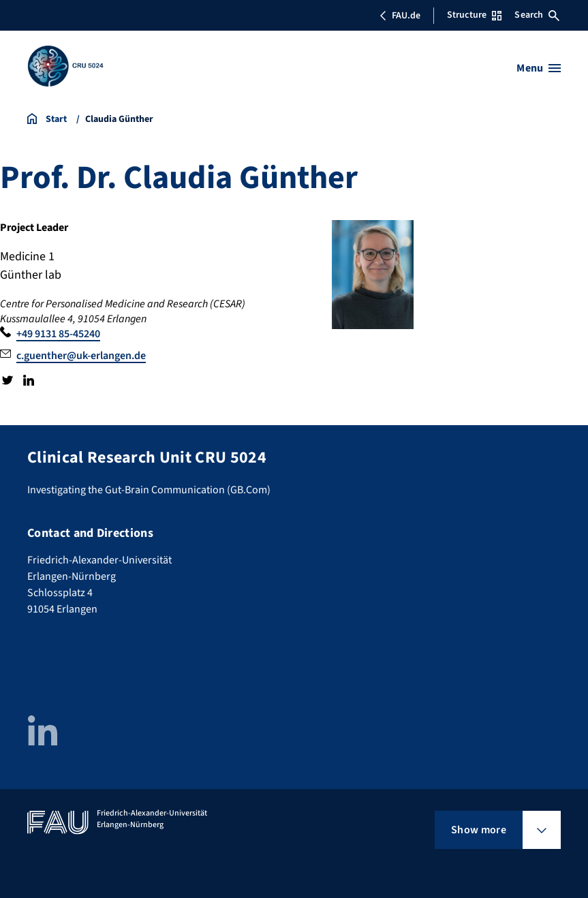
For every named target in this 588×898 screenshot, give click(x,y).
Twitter (7, 380)
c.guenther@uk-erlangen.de (81, 356)
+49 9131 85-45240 (58, 334)
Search (537, 15)
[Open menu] (539, 68)
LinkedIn (28, 380)
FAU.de (400, 16)
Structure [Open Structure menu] (474, 15)
